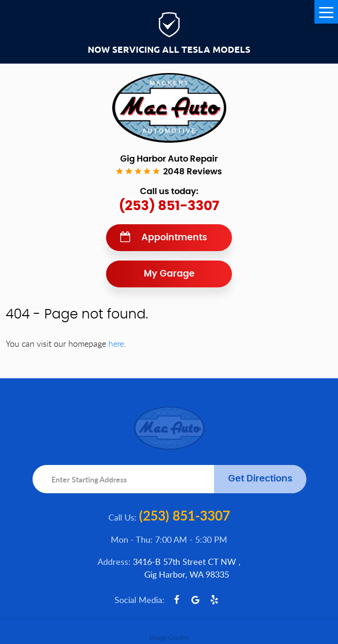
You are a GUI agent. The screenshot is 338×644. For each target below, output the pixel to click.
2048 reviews (193, 172)
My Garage (169, 274)
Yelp (214, 600)
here (116, 343)
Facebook (176, 600)
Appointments (174, 238)
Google (195, 600)
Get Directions (260, 479)
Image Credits (169, 637)
